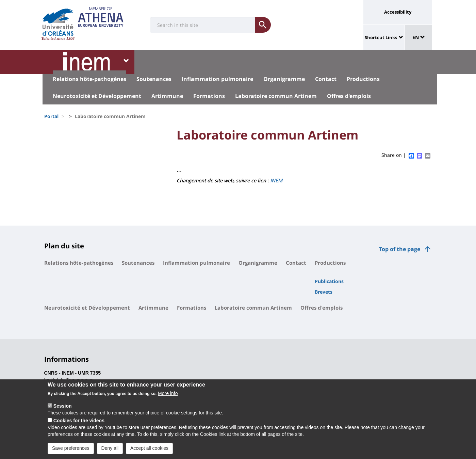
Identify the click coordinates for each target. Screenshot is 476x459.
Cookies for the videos (79, 425)
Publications (329, 281)
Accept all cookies (149, 452)
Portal (51, 116)
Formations (209, 96)
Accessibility (398, 12)
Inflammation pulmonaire (217, 79)
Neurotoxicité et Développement (97, 96)
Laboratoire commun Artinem (276, 96)
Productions (363, 79)
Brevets (324, 292)
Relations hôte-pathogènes (89, 79)
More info (168, 397)
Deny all (110, 452)
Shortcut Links (381, 37)
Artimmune (167, 96)
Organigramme (284, 79)
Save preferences (71, 452)
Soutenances (154, 79)
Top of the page (400, 249)
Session (63, 410)
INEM (276, 181)
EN (419, 37)
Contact (326, 79)
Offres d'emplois (349, 96)
